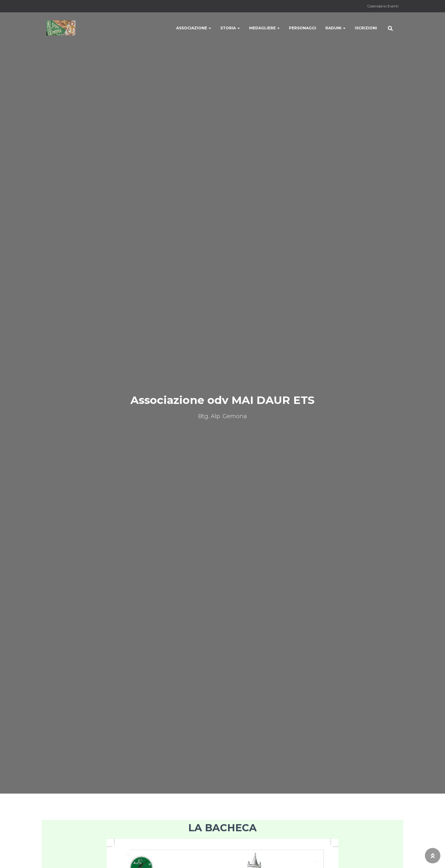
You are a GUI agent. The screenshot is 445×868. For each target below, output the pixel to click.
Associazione (194, 28)
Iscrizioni (366, 28)
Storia (230, 28)
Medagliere (264, 28)
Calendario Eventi (383, 6)
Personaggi (303, 28)
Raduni (335, 28)
